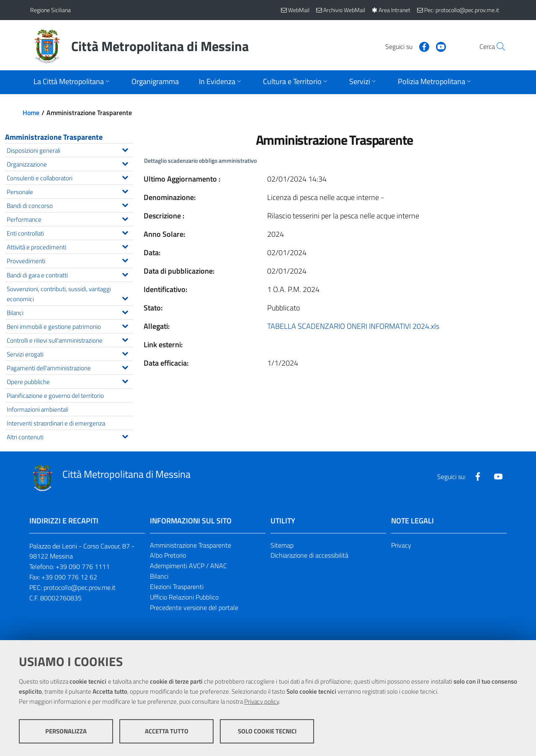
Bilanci (159, 576)
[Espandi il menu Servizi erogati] (125, 353)
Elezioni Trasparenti (177, 587)
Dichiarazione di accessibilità (309, 555)
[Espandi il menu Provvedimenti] (125, 259)
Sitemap (282, 545)
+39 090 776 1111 (83, 566)
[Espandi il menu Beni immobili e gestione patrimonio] (125, 325)
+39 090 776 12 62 (69, 577)
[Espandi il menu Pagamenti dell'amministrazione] (125, 366)
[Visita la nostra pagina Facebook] (405, 46)
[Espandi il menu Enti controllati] (125, 232)
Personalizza (66, 731)
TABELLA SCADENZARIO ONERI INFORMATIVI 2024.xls (353, 326)
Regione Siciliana (50, 10)
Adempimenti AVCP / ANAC (188, 566)
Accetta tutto (167, 731)
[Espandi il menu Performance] (125, 218)
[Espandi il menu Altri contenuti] (125, 436)
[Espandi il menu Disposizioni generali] (125, 149)
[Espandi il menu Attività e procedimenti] (125, 246)
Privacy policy (262, 701)
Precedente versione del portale (194, 607)
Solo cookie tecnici (267, 731)
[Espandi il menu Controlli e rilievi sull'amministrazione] (125, 339)
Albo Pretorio (168, 555)
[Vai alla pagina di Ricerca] (496, 46)
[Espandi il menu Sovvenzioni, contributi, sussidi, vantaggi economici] (125, 297)
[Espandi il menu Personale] (125, 190)
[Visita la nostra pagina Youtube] (422, 46)
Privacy (401, 545)
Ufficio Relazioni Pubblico (184, 597)
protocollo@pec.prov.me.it (80, 587)
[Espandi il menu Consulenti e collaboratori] (125, 177)
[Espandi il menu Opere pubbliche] (125, 380)
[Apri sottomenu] (72, 82)
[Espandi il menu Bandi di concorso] (125, 204)
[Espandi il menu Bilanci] (125, 311)
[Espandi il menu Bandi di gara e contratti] (125, 274)
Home (31, 113)
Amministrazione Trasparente (54, 137)
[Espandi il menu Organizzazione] (125, 163)
